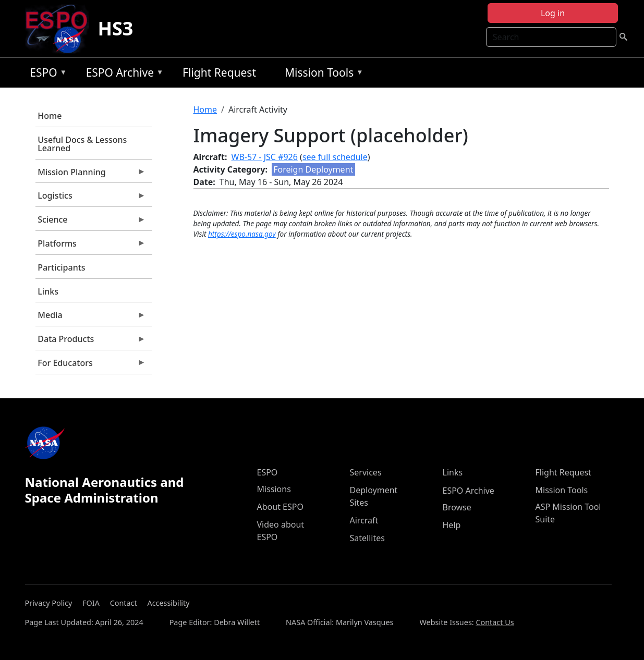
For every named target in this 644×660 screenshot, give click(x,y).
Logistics (91, 198)
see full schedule (335, 157)
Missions (274, 489)
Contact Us (495, 622)
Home (50, 116)
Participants (61, 267)
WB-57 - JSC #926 (265, 157)
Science (91, 222)
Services (366, 472)
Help (452, 525)
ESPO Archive (122, 74)
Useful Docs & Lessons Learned (82, 144)
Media (91, 317)
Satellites (367, 538)
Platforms (91, 246)
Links (48, 291)
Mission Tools (321, 74)
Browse (457, 507)
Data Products (91, 341)
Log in (553, 13)
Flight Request (219, 72)
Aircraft (364, 520)
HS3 (115, 28)
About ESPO (280, 507)
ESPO (46, 74)
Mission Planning (91, 175)
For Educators (91, 365)
